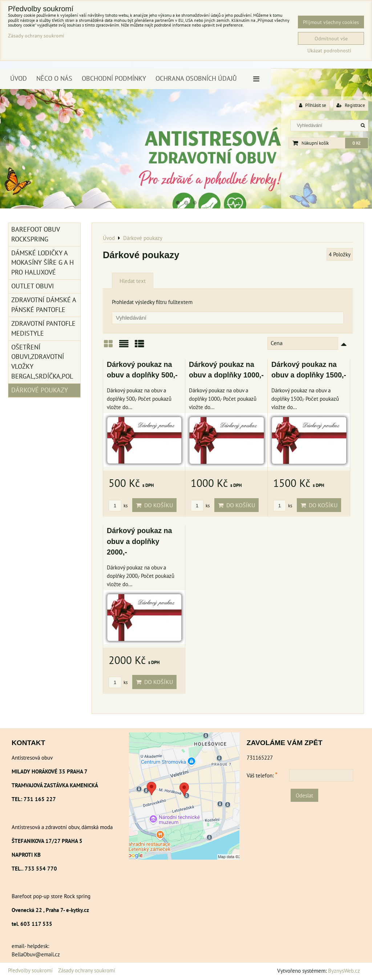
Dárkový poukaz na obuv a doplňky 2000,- (139, 541)
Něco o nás (54, 78)
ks (118, 506)
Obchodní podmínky (114, 78)
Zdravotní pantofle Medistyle (43, 328)
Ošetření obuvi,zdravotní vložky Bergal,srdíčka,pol (42, 362)
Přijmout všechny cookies (331, 22)
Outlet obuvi (33, 286)
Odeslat (304, 795)
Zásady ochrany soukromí (87, 970)
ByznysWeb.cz (344, 971)
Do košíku (154, 505)
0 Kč (357, 143)
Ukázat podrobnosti (329, 51)
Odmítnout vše (331, 38)
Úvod (19, 78)
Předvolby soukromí (30, 970)
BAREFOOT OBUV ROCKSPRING (36, 234)
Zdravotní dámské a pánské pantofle (44, 305)
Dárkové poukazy (40, 390)
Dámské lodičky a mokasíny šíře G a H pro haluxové (43, 263)
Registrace (351, 105)
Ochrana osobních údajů (196, 78)
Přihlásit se (313, 105)
